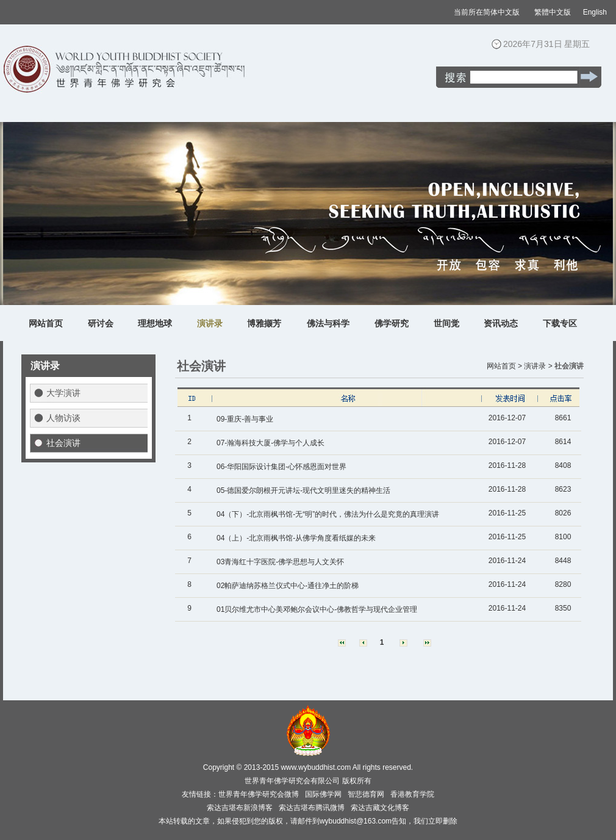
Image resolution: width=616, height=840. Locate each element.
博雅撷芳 (264, 323)
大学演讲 (63, 393)
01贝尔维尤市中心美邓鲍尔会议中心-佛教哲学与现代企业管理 (317, 609)
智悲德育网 (366, 794)
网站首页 (46, 323)
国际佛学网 (323, 794)
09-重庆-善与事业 (245, 419)
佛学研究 (392, 323)
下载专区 (560, 323)
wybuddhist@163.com (356, 821)
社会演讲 (63, 443)
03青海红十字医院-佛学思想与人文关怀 (280, 562)
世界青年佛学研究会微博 (259, 794)
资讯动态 (501, 323)
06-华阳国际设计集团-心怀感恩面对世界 (281, 467)
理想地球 (155, 323)
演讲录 (210, 323)
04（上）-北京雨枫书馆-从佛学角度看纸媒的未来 (296, 538)
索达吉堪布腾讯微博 (312, 808)
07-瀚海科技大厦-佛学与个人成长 (270, 443)
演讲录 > (538, 366)
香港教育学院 (412, 794)
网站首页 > (504, 366)
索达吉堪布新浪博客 (240, 808)
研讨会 (101, 323)
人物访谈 (63, 418)
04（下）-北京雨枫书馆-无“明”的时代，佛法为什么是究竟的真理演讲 (328, 514)
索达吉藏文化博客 (380, 808)
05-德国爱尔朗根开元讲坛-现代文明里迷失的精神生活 (303, 490)
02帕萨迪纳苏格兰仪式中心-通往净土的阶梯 (288, 586)
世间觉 (446, 323)
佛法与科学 (328, 323)
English (595, 12)
